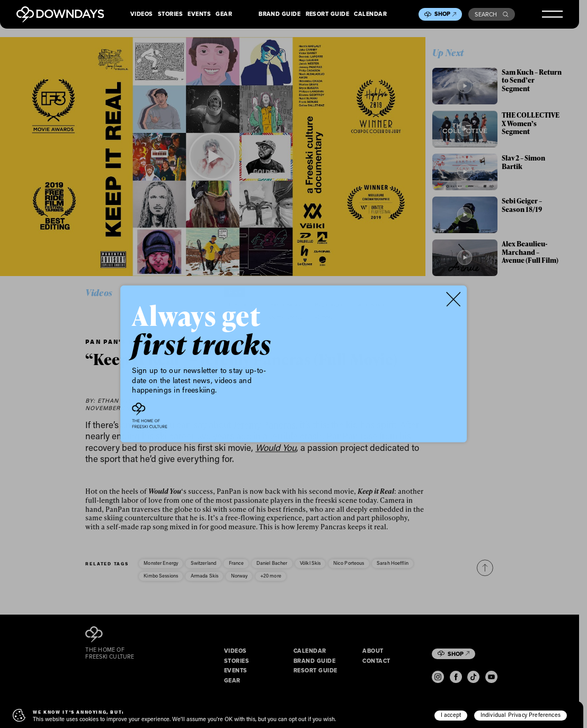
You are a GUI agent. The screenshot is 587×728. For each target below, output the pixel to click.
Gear (224, 14)
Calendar (370, 14)
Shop (446, 14)
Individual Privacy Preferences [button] (521, 715)
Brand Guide (279, 14)
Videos (142, 14)
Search (492, 14)
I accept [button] (451, 715)
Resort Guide (328, 14)
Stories (170, 14)
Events (199, 14)
